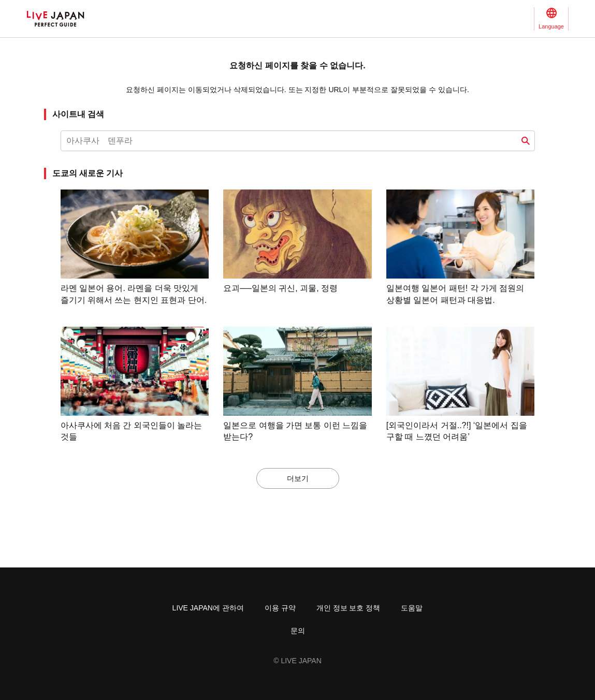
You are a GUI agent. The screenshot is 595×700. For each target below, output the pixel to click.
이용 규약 (280, 608)
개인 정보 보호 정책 (349, 608)
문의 (298, 631)
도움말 (412, 608)
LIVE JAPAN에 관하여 (208, 608)
